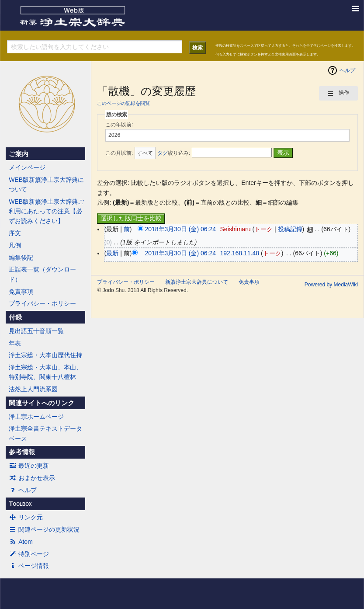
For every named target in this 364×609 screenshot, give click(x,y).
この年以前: (119, 125)
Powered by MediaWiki (331, 285)
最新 (112, 253)
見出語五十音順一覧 (36, 331)
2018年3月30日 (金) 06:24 (180, 229)
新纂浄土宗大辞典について (197, 282)
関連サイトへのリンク (42, 403)
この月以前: (119, 153)
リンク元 (26, 517)
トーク (263, 229)
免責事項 (21, 292)
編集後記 (21, 258)
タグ (163, 153)
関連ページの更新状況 (44, 529)
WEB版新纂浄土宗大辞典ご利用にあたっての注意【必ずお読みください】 (46, 211)
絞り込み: (174, 153)
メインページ (27, 167)
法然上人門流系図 (33, 389)
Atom (21, 542)
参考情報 (22, 452)
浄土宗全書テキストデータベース (45, 433)
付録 (15, 317)
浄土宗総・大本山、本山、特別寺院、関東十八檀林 (45, 372)
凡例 (15, 245)
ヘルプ (23, 490)
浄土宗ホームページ (36, 417)
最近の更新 (29, 466)
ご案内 (19, 154)
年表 (15, 343)
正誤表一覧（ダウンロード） (42, 274)
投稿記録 (290, 229)
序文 (15, 233)
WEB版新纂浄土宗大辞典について (46, 184)
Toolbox (20, 504)
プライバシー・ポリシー (42, 303)
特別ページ (29, 554)
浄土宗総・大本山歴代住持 (45, 355)
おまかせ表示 (32, 478)
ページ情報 (29, 566)
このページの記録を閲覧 (123, 103)
